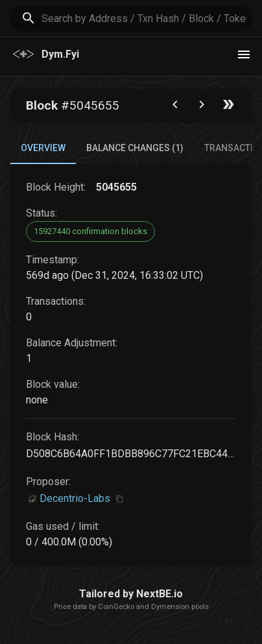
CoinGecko (116, 607)
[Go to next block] (202, 107)
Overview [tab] (43, 148)
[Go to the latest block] (228, 107)
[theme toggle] (244, 54)
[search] (147, 18)
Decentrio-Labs (75, 498)
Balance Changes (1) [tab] (135, 148)
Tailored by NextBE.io (131, 594)
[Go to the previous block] (175, 107)
